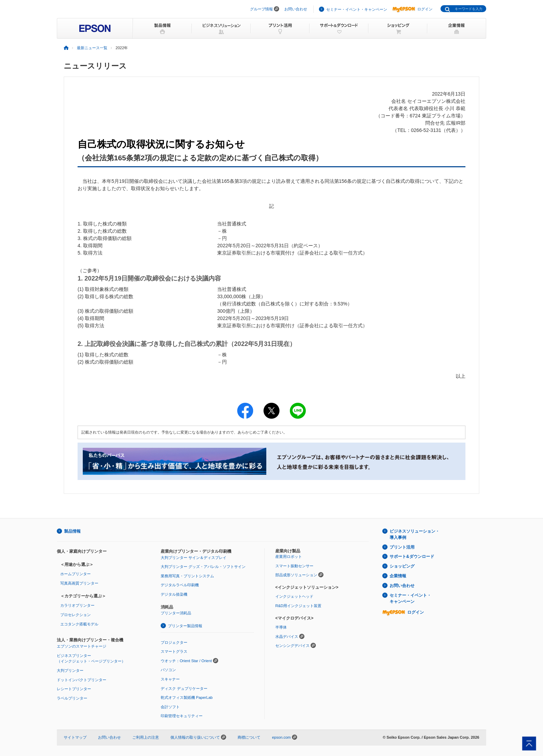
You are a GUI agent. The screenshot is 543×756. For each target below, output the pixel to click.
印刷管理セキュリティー (182, 716)
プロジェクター (174, 642)
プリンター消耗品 (176, 613)
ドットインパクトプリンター (82, 680)
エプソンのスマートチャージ (82, 646)
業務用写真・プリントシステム (187, 576)
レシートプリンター (74, 689)
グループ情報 (261, 9)
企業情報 (398, 576)
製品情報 (72, 531)
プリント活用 (402, 547)
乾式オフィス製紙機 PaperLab (187, 697)
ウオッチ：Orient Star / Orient (186, 661)
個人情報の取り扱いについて (198, 737)
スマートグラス (174, 651)
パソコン (168, 670)
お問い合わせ (296, 9)
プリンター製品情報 (185, 626)
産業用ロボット (289, 557)
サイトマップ (75, 737)
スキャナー (170, 679)
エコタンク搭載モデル (79, 624)
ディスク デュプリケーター (184, 688)
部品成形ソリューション (296, 575)
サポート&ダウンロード (412, 557)
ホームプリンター (75, 574)
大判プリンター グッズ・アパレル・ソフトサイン (203, 567)
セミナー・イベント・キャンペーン (357, 9)
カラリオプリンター (77, 605)
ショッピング (402, 566)
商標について (249, 737)
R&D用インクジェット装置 (298, 606)
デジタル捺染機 (174, 594)
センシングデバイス (292, 646)
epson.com (281, 737)
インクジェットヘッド (294, 596)
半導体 (281, 627)
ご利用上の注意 (146, 737)
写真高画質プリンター (79, 583)
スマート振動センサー (294, 566)
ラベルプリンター (72, 698)
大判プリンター (70, 670)
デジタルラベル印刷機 (180, 585)
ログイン (412, 9)
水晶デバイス (287, 637)
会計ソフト (170, 707)
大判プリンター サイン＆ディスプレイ (194, 558)
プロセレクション (75, 615)
